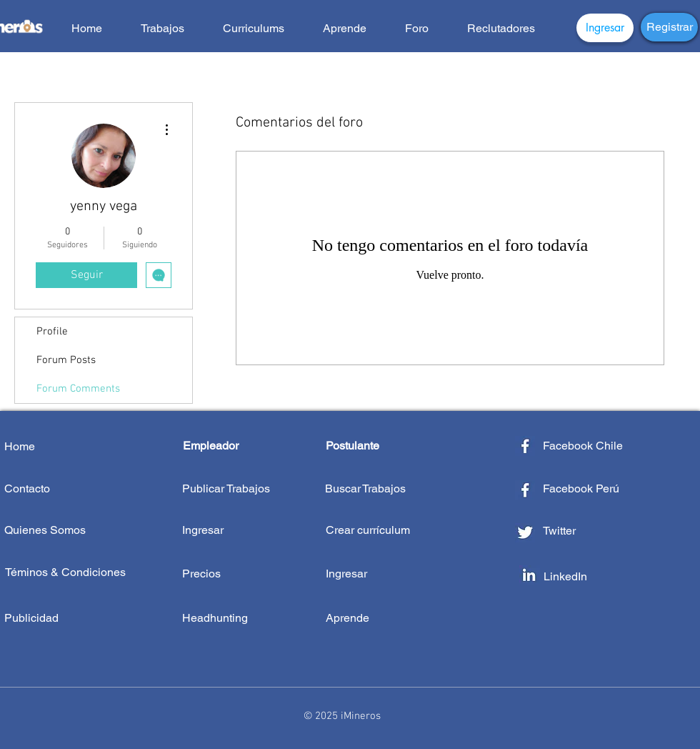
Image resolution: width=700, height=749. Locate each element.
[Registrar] (669, 27)
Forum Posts (66, 360)
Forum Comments (78, 389)
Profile (52, 332)
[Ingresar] (605, 28)
